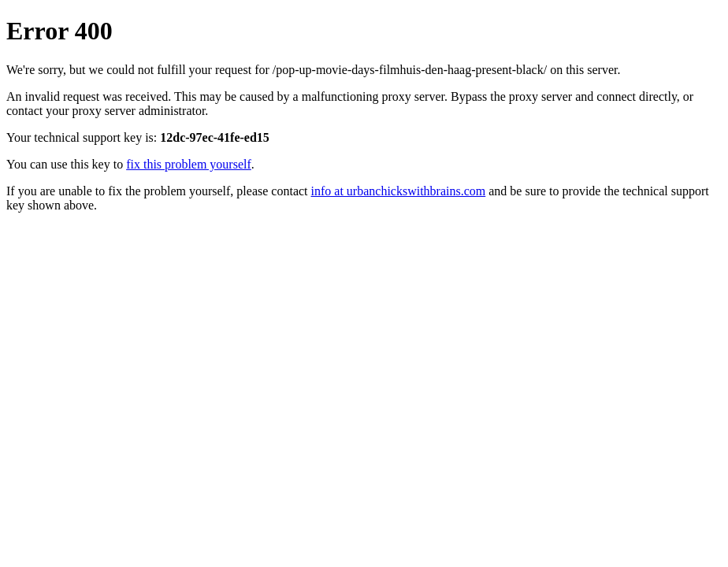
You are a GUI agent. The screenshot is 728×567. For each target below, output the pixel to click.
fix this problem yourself (189, 164)
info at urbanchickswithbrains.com (399, 191)
